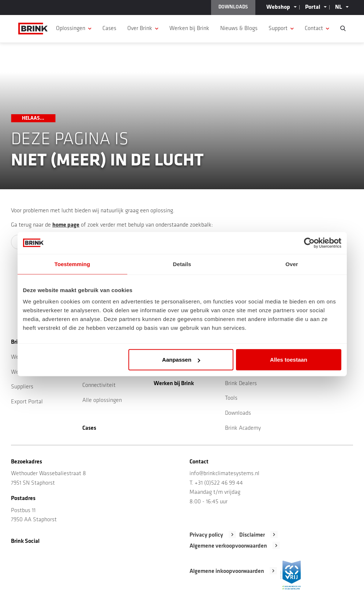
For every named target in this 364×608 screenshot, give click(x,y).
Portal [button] (313, 7)
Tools (231, 398)
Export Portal (27, 402)
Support (278, 29)
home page (66, 225)
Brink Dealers (241, 384)
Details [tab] (182, 264)
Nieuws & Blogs (239, 29)
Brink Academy (243, 428)
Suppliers (22, 387)
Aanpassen (181, 360)
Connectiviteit (99, 385)
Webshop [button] (278, 7)
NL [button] (339, 7)
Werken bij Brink (189, 29)
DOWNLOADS (233, 7)
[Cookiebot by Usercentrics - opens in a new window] (309, 243)
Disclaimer (252, 535)
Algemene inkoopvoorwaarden (227, 571)
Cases (109, 29)
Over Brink (140, 29)
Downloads (238, 413)
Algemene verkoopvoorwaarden (228, 546)
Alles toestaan (289, 360)
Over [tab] (292, 264)
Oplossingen (71, 29)
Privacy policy (206, 535)
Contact (314, 29)
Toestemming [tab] (72, 264)
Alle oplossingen (102, 400)
